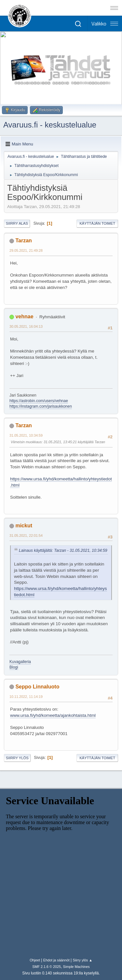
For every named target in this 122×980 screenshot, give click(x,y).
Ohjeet (35, 960)
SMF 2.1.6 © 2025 (47, 967)
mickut (24, 526)
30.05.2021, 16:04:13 (26, 326)
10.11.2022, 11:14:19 (26, 697)
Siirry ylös (17, 758)
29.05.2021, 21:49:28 (26, 250)
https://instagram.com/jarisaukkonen (41, 406)
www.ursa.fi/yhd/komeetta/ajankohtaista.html (53, 715)
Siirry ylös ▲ (82, 960)
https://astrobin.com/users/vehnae (39, 401)
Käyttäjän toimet (97, 223)
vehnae (24, 317)
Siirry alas (17, 223)
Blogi (14, 667)
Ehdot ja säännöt (56, 960)
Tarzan (23, 241)
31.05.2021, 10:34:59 (26, 435)
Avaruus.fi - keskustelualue (50, 125)
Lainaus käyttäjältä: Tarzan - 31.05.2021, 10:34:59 (63, 550)
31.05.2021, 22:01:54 (26, 535)
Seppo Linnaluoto (37, 687)
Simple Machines (76, 967)
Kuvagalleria (20, 662)
